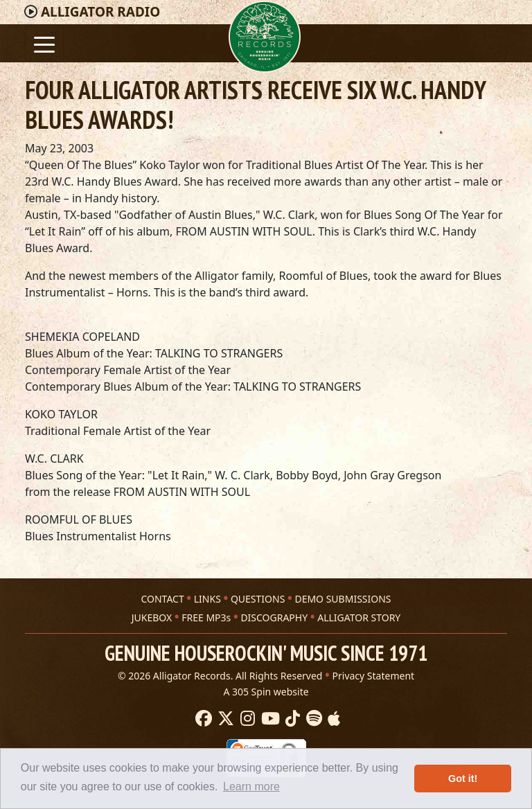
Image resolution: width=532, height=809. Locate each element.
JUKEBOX (152, 617)
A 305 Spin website (266, 692)
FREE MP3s (206, 617)
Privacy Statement (374, 676)
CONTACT (162, 599)
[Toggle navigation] (44, 43)
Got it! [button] (463, 779)
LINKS (207, 599)
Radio (100, 12)
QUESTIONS (258, 599)
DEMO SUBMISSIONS (343, 599)
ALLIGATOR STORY (359, 617)
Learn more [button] (251, 786)
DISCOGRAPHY (274, 617)
